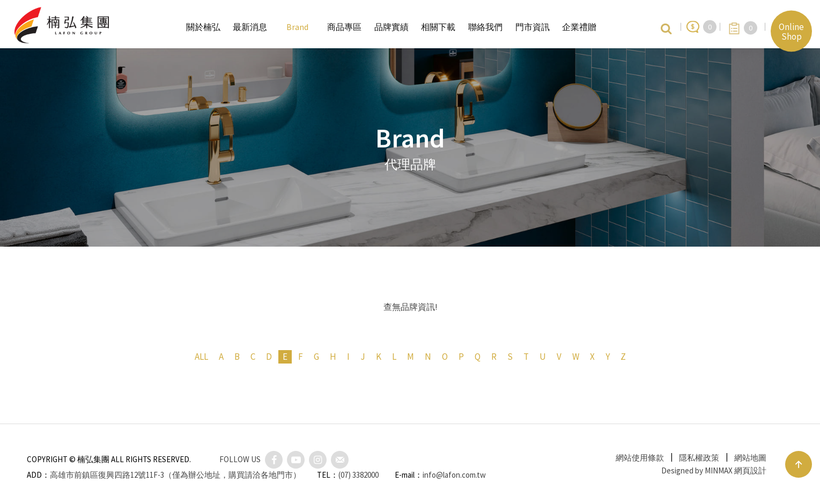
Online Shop (791, 31)
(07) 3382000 (359, 475)
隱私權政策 (699, 458)
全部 (334, 232)
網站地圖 (750, 458)
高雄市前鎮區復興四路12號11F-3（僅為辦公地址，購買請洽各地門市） (175, 475)
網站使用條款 (640, 458)
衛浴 (435, 232)
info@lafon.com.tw (454, 475)
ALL (201, 357)
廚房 (385, 232)
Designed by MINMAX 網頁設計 (714, 470)
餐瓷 (486, 232)
